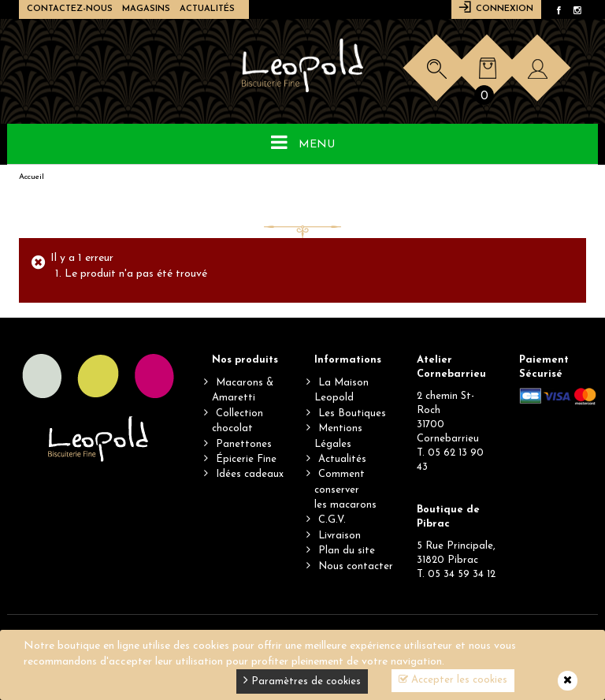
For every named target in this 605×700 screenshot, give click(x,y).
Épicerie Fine (246, 459)
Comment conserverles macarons (345, 490)
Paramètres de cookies (302, 680)
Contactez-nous (70, 9)
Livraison (340, 536)
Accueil (32, 177)
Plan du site (347, 551)
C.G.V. (332, 520)
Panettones (244, 444)
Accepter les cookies (453, 680)
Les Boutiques (352, 413)
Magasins (146, 9)
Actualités (207, 9)
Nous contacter (356, 566)
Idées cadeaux (250, 474)
